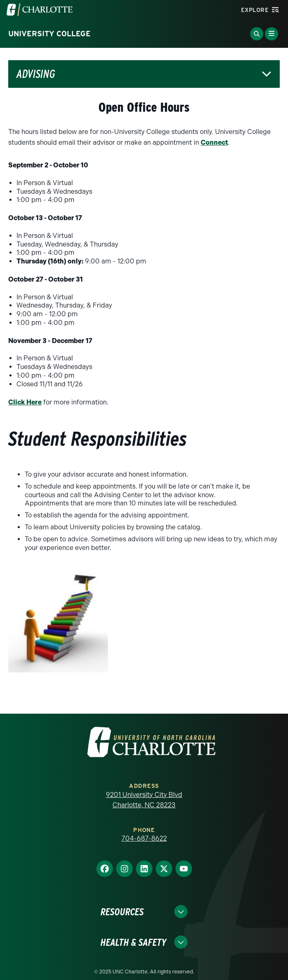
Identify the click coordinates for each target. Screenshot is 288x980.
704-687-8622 (144, 838)
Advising (36, 74)
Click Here (25, 402)
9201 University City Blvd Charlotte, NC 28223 (144, 800)
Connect (214, 142)
